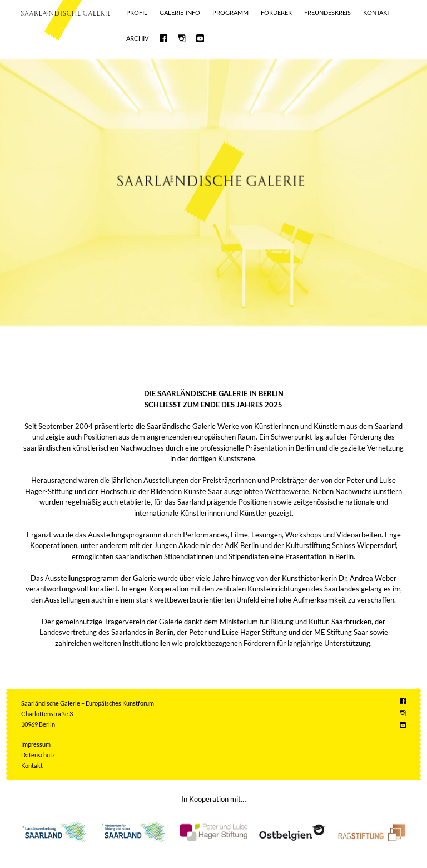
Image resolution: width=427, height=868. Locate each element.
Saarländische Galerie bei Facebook (163, 38)
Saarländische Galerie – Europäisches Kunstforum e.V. (65, 13)
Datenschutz (38, 755)
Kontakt (377, 13)
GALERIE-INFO (180, 13)
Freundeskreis (327, 13)
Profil (137, 13)
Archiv (137, 38)
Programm (230, 13)
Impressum (36, 744)
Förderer (276, 13)
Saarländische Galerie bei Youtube (200, 38)
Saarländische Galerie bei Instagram (182, 38)
